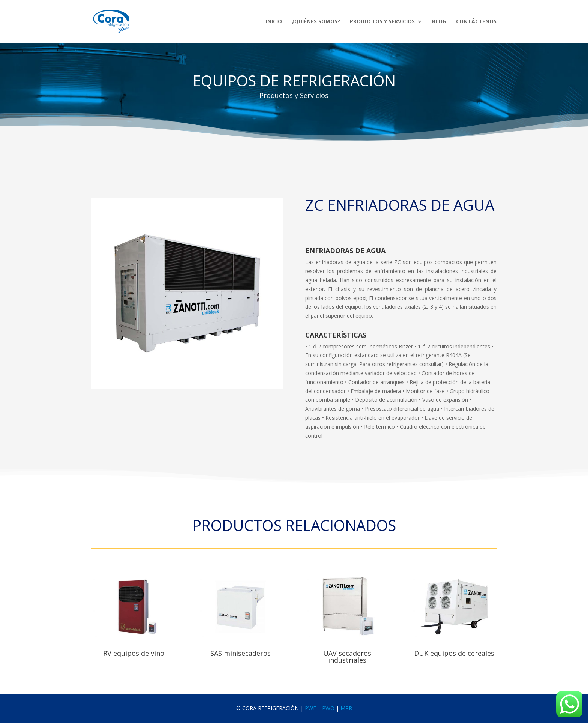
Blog (439, 22)
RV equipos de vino (134, 653)
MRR (346, 708)
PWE (310, 708)
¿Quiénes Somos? (316, 22)
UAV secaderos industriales (347, 657)
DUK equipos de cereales (454, 653)
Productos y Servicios (382, 22)
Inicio (274, 22)
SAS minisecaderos (241, 653)
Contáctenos (476, 22)
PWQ (328, 708)
